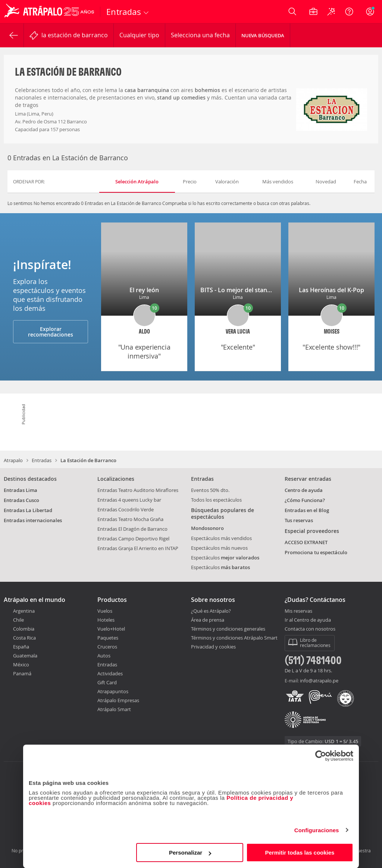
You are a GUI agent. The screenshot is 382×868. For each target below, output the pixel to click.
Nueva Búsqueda (263, 35)
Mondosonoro (207, 528)
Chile (18, 620)
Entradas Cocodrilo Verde (126, 509)
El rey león (144, 290)
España (21, 647)
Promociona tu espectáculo (316, 552)
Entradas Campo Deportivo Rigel (133, 539)
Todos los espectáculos (216, 500)
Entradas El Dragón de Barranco (132, 529)
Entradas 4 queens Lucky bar (129, 500)
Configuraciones (317, 830)
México (21, 665)
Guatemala (25, 656)
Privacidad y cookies (213, 647)
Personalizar (190, 853)
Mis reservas (298, 611)
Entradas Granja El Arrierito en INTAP (138, 548)
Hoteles (106, 620)
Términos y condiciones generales (228, 629)
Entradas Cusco (21, 500)
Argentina (24, 611)
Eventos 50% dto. (210, 490)
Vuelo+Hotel (111, 629)
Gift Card (107, 682)
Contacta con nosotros (310, 629)
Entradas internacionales (33, 520)
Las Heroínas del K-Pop (331, 290)
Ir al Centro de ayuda (308, 620)
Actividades (110, 673)
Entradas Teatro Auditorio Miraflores (138, 490)
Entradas (42, 460)
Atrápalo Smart (114, 709)
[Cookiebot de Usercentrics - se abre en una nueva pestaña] (321, 756)
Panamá (22, 673)
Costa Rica (24, 638)
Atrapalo (13, 460)
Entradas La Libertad (28, 510)
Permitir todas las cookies (300, 853)
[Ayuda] (349, 12)
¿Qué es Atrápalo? (211, 611)
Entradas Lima (21, 490)
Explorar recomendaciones (51, 332)
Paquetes (108, 638)
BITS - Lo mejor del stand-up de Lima (252, 290)
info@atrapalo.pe (319, 681)
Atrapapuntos (113, 691)
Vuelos (105, 611)
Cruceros (107, 647)
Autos (104, 656)
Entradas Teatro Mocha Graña (130, 519)
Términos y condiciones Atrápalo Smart (234, 638)
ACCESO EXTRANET (306, 542)
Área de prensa (208, 620)
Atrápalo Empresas (118, 700)
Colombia (24, 629)
